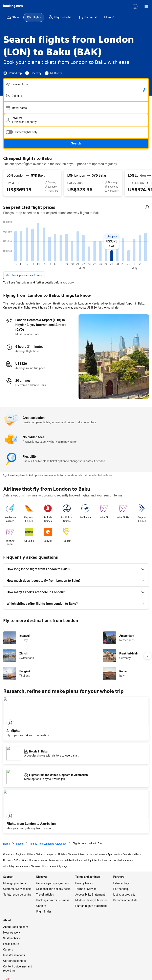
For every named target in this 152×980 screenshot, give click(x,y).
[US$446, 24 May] (123, 247)
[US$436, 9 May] (38, 248)
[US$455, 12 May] (55, 246)
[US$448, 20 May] (101, 247)
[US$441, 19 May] (95, 247)
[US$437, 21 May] (106, 248)
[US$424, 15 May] (72, 250)
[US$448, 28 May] (146, 247)
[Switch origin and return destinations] (144, 90)
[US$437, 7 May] (27, 248)
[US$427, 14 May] (67, 249)
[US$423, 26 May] (134, 250)
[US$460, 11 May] (50, 245)
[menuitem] (13, 17)
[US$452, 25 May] (129, 246)
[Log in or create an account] (135, 6)
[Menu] (146, 6)
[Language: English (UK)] (8, 968)
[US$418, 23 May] (117, 250)
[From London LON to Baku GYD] (32, 176)
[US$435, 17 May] (84, 248)
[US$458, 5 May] (16, 245)
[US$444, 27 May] (140, 247)
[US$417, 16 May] (78, 250)
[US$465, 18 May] (89, 244)
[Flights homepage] (13, 6)
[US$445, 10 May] (44, 247)
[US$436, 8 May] (33, 248)
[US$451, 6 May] (21, 246)
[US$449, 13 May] (61, 247)
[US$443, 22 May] (112, 247)
